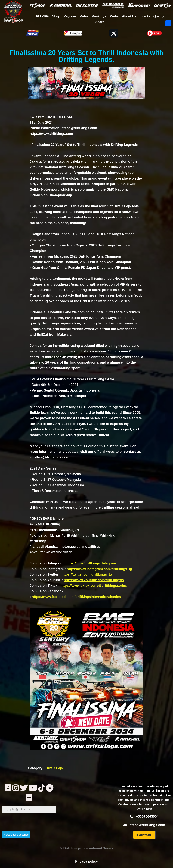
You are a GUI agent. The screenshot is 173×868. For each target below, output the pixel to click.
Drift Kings (54, 768)
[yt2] (33, 788)
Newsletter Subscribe (16, 835)
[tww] (24, 788)
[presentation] (29, 822)
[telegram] (49, 788)
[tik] (41, 788)
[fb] (8, 788)
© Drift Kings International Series (86, 848)
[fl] (29, 798)
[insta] (15, 788)
